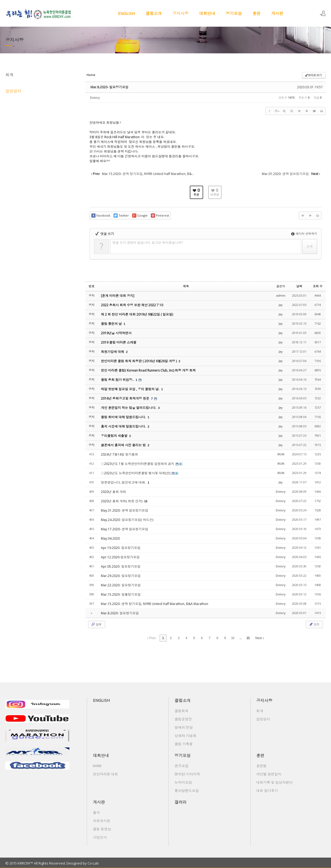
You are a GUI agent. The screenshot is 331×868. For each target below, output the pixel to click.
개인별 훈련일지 (269, 774)
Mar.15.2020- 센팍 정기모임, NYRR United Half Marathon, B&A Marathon (155, 604)
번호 (92, 286)
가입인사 (100, 837)
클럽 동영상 (102, 829)
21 (248, 638)
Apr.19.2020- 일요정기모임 (121, 548)
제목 (186, 286)
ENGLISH (127, 13)
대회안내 (207, 13)
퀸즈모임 (182, 766)
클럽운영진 (183, 719)
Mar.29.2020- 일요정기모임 (121, 576)
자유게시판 (102, 821)
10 (233, 638)
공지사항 (180, 13)
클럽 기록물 (184, 744)
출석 (96, 813)
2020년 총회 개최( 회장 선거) (122, 501)
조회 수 (318, 286)
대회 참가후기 (267, 791)
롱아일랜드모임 (187, 791)
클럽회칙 (182, 711)
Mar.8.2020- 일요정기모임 (109, 87)
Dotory (95, 97)
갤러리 (124, 40)
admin (281, 295)
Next (260, 638)
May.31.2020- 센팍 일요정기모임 (125, 510)
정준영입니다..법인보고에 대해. (124, 482)
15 (146, 501)
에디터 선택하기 (304, 234)
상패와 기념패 (185, 736)
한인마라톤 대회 (105, 774)
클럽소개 (154, 13)
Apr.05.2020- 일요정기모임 (121, 566)
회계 (9, 75)
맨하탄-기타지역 (187, 774)
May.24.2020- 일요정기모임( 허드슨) (127, 520)
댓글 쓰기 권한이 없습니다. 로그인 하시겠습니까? (147, 243)
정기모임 (234, 13)
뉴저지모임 (183, 782)
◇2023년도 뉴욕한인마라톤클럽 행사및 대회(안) (136, 473)
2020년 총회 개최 (113, 492)
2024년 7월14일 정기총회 (119, 454)
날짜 (299, 286)
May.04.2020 (110, 538)
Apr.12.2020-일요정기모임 (120, 557)
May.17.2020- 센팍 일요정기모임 (125, 529)
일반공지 (13, 91)
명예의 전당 (184, 727)
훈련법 (261, 766)
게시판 (277, 13)
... (240, 638)
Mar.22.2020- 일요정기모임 (121, 585)
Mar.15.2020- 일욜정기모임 (121, 594)
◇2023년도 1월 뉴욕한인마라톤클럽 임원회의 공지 (138, 464)
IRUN (281, 454)
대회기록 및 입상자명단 (274, 782)
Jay (281, 305)
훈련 (257, 13)
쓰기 (314, 624)
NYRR (97, 766)
